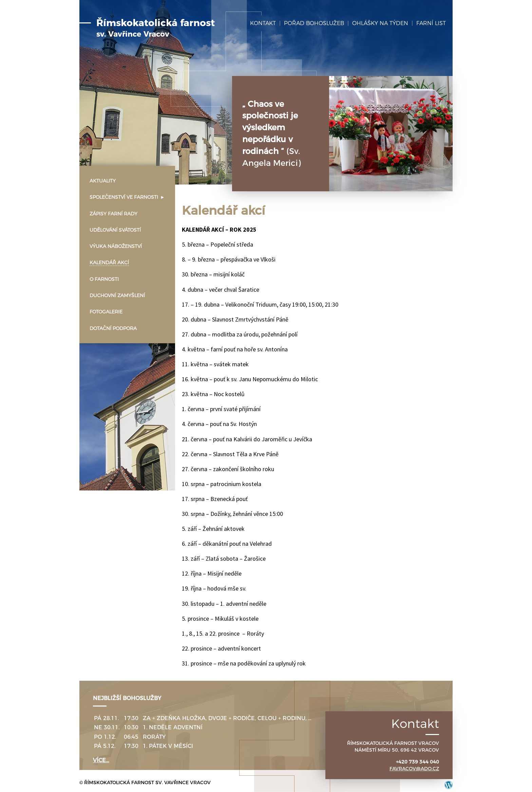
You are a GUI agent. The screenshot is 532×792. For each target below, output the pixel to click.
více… (101, 760)
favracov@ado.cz (414, 769)
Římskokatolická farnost (156, 28)
